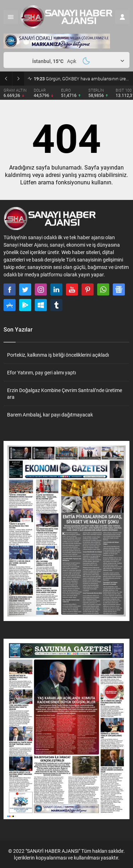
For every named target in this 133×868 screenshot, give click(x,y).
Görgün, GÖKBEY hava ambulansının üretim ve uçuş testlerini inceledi (82, 79)
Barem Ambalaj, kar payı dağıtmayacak (50, 415)
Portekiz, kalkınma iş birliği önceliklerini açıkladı (58, 355)
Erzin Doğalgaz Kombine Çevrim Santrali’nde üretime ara (65, 393)
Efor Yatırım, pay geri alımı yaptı (41, 372)
